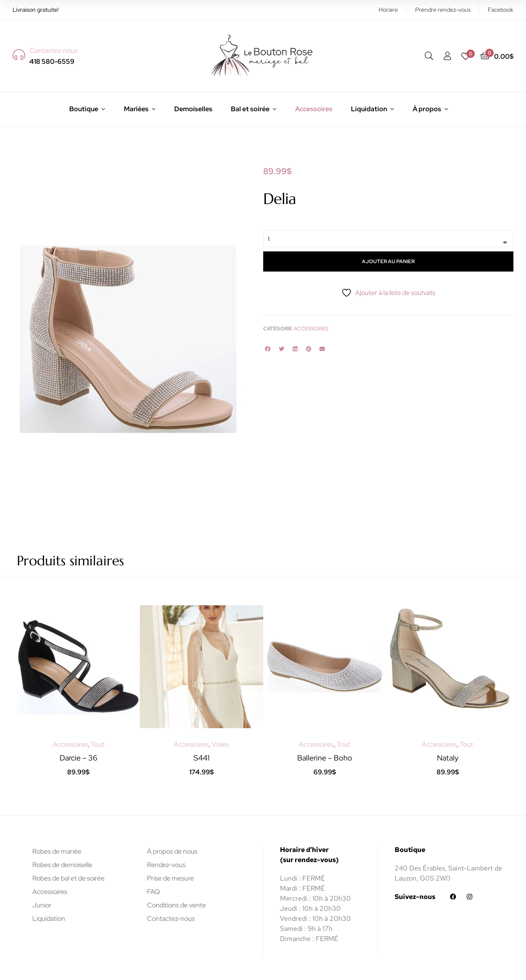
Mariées (136, 109)
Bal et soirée (250, 109)
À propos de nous (172, 851)
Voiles (220, 744)
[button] (268, 349)
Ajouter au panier (388, 261)
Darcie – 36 (79, 758)
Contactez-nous (171, 919)
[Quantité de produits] (389, 239)
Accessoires (314, 109)
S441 (202, 758)
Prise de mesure (170, 878)
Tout (97, 744)
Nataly (448, 758)
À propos (427, 109)
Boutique (84, 109)
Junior (42, 905)
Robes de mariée (57, 851)
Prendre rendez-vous (443, 10)
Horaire (388, 10)
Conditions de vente (177, 905)
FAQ (153, 892)
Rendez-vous (166, 865)
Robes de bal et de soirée (68, 878)
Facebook (501, 10)
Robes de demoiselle (62, 865)
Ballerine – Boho (325, 758)
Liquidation (369, 109)
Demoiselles (193, 109)
